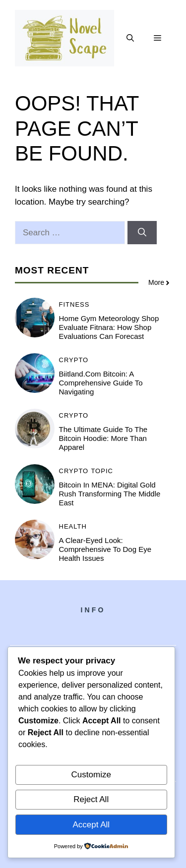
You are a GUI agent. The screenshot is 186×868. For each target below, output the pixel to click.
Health (73, 526)
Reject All (91, 799)
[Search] (142, 233)
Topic (102, 471)
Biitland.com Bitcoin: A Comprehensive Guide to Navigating (101, 383)
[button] (130, 38)
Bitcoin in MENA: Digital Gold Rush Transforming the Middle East (110, 494)
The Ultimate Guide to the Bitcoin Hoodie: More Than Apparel (103, 438)
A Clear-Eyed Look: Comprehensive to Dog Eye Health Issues (105, 549)
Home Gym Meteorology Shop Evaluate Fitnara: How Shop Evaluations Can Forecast (109, 327)
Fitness (74, 304)
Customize (91, 775)
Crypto (74, 360)
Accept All (91, 825)
